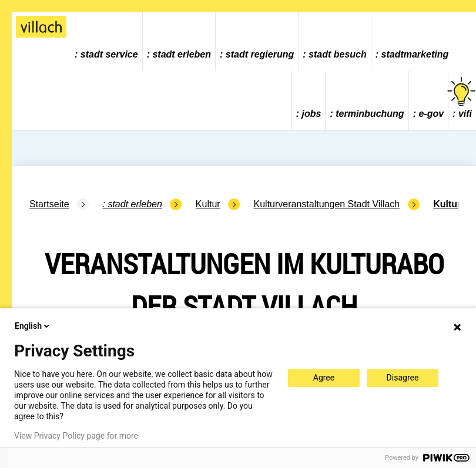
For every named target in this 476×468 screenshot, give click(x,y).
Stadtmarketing (415, 54)
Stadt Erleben (182, 54)
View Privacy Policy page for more (76, 436)
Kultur (208, 204)
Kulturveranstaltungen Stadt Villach (327, 204)
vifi (462, 98)
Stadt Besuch (338, 54)
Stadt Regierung (260, 54)
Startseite (49, 204)
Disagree (403, 378)
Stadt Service (109, 54)
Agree (324, 378)
